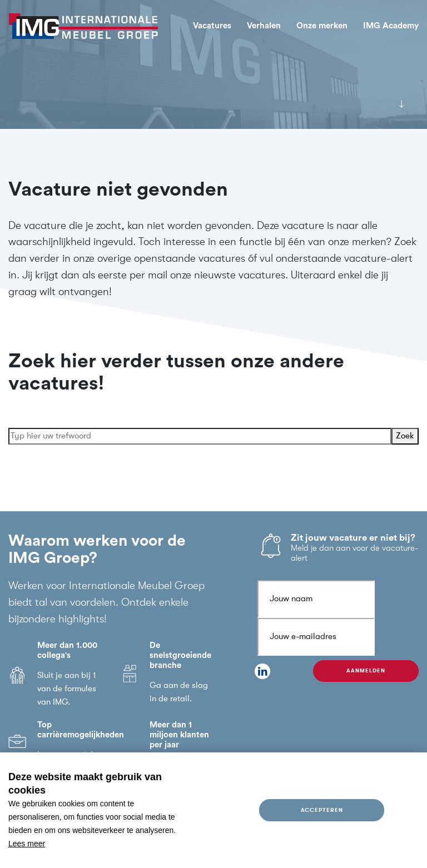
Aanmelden (366, 670)
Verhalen (264, 26)
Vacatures (212, 26)
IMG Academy (391, 26)
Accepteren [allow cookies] (322, 810)
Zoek (405, 436)
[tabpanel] (213, 64)
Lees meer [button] (27, 844)
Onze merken (322, 26)
